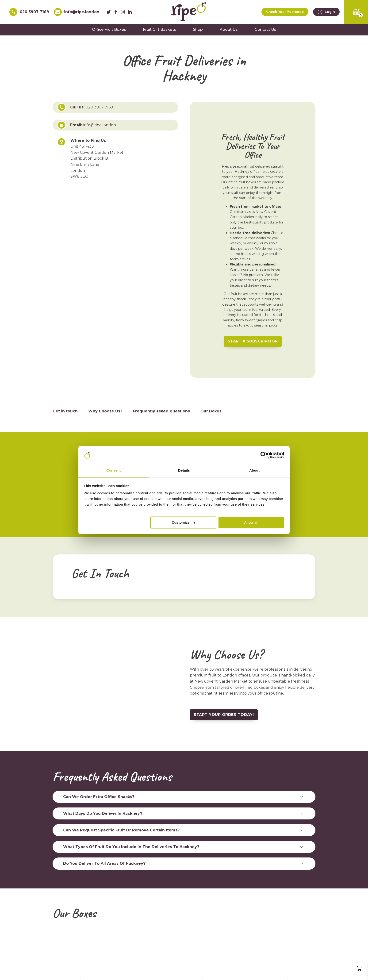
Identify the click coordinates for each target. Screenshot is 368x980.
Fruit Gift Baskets (159, 29)
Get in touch (65, 411)
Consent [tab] (114, 471)
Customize (184, 522)
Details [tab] (184, 471)
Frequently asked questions (161, 411)
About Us (229, 29)
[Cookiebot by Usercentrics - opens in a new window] (264, 455)
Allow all (251, 522)
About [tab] (254, 471)
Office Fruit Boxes (109, 29)
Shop (198, 29)
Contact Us (265, 29)
